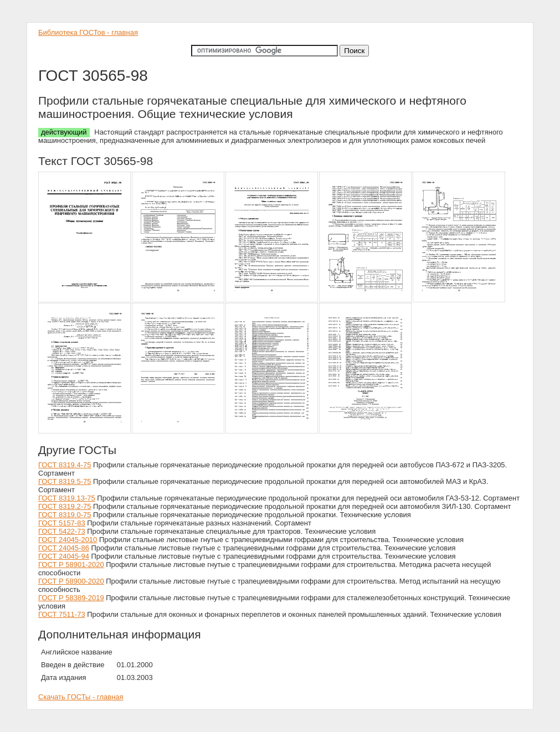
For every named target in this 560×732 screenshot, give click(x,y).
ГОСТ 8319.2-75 (65, 506)
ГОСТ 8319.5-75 (65, 481)
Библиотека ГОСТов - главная (88, 32)
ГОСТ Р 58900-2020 (71, 581)
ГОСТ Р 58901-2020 (71, 565)
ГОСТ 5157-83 (62, 523)
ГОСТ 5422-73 (62, 531)
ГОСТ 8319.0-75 (65, 515)
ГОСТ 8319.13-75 (67, 498)
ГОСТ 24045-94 (64, 556)
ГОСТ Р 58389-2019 (71, 598)
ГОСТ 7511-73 (62, 614)
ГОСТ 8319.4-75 (65, 465)
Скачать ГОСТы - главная (81, 697)
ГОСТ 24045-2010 (68, 540)
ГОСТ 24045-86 (64, 548)
